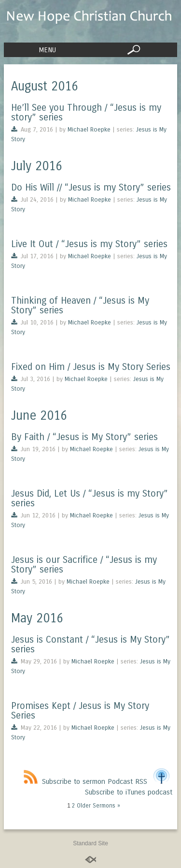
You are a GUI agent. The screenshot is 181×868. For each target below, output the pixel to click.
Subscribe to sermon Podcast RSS (85, 781)
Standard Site (90, 843)
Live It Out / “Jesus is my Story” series (89, 244)
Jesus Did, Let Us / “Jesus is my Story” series (90, 498)
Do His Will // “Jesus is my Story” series (91, 187)
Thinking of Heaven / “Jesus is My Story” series (80, 305)
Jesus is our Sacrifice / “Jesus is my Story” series (84, 565)
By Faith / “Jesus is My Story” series (84, 437)
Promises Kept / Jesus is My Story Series (80, 711)
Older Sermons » (98, 806)
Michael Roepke (89, 130)
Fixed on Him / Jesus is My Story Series (91, 367)
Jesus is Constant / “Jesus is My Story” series (90, 644)
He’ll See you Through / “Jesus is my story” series (86, 112)
